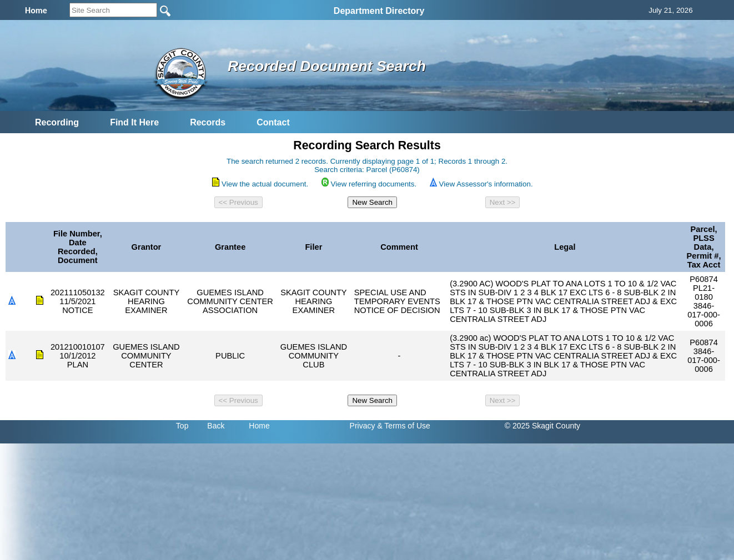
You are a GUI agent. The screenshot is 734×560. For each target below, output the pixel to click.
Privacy (363, 426)
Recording (57, 122)
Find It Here (134, 122)
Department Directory (379, 11)
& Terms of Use (403, 426)
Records (208, 122)
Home (259, 426)
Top (182, 426)
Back (216, 426)
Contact (273, 122)
